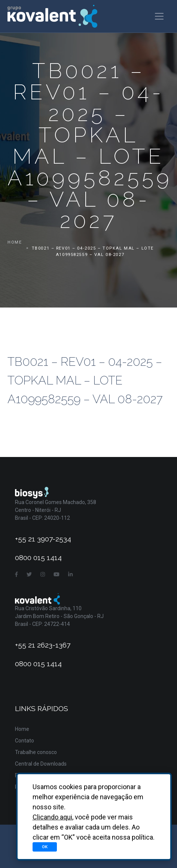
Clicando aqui (52, 817)
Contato (25, 741)
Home (15, 242)
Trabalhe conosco (36, 752)
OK (45, 847)
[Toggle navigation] (159, 16)
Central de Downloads (41, 764)
